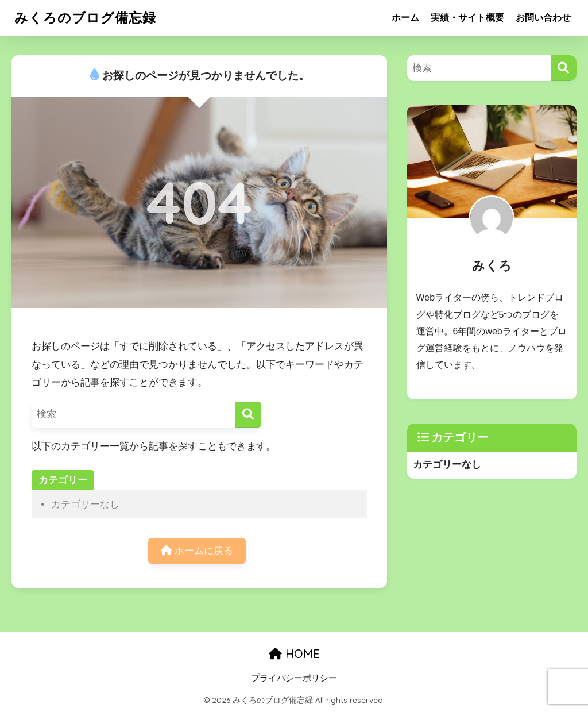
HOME (294, 654)
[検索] (248, 415)
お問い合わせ (543, 18)
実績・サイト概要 (467, 18)
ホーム (405, 18)
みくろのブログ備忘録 (85, 18)
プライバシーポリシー (294, 678)
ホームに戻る (197, 551)
